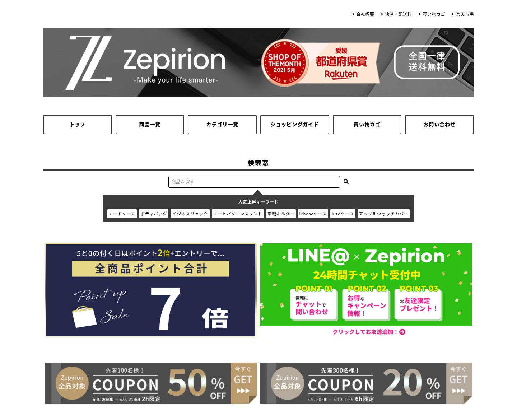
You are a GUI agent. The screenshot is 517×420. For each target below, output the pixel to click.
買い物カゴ (434, 14)
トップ (77, 124)
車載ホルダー (281, 214)
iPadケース (343, 214)
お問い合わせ (439, 124)
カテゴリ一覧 (222, 124)
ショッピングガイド (295, 124)
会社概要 (365, 14)
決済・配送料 (398, 14)
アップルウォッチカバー (384, 214)
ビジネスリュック (190, 214)
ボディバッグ (154, 214)
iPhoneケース (313, 214)
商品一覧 (150, 124)
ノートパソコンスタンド (238, 214)
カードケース (122, 214)
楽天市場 (465, 14)
